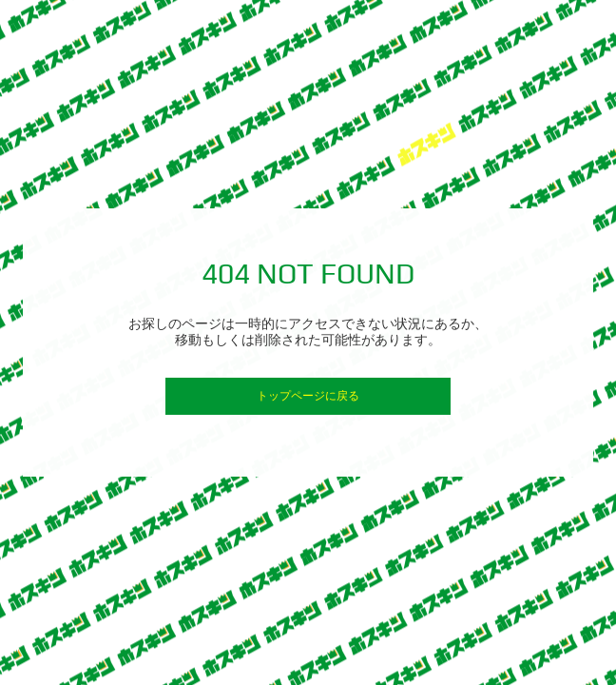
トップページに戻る (308, 396)
